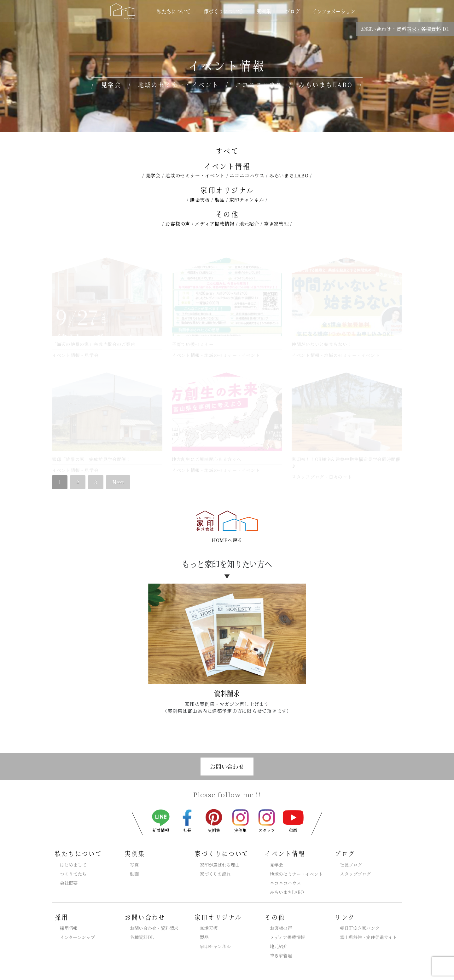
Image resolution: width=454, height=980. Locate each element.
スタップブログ (355, 866)
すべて (227, 150)
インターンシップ (77, 930)
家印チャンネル (247, 200)
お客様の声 (178, 224)
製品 (220, 200)
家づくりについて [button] (223, 11)
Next (118, 474)
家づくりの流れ (215, 866)
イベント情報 (227, 166)
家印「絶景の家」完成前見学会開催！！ (94, 455)
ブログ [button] (293, 11)
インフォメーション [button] (334, 11)
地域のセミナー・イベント (195, 175)
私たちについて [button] (174, 11)
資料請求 (227, 686)
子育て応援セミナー (193, 344)
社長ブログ (351, 857)
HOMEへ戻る (227, 532)
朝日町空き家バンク (360, 920)
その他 (227, 214)
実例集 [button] (264, 11)
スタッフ (267, 813)
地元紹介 (249, 224)
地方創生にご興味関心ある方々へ (207, 455)
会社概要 (69, 875)
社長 (187, 813)
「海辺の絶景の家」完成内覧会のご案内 (94, 344)
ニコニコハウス (247, 175)
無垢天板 (200, 200)
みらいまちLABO (289, 175)
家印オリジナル (227, 190)
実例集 (214, 813)
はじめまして (73, 857)
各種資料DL (142, 930)
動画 (293, 813)
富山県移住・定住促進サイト (368, 930)
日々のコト (340, 473)
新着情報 (161, 813)
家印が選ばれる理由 (220, 857)
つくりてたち (73, 866)
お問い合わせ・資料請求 (389, 29)
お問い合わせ (227, 759)
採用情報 (69, 920)
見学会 (153, 175)
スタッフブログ (308, 473)
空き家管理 (276, 224)
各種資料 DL (435, 29)
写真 (134, 857)
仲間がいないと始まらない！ (322, 344)
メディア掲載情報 (215, 224)
